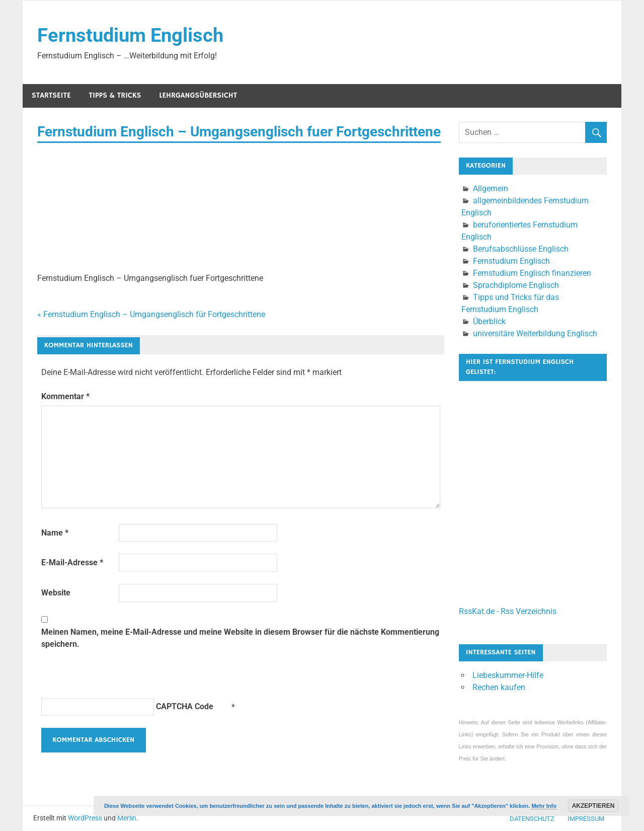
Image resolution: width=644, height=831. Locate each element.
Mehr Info (544, 806)
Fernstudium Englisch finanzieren (532, 273)
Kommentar (65, 396)
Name (55, 533)
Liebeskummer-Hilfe (508, 675)
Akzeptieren (593, 806)
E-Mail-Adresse (72, 562)
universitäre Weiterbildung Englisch (535, 333)
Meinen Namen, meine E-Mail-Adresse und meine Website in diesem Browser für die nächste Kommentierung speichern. (240, 638)
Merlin (127, 818)
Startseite (51, 95)
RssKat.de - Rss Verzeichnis (508, 611)
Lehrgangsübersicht (198, 95)
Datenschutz (532, 819)
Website (56, 593)
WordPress (85, 818)
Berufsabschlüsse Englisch (521, 249)
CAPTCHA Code (185, 706)
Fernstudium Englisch (130, 35)
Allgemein (491, 188)
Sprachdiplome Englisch (516, 285)
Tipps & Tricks (115, 95)
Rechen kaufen (499, 687)
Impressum (586, 819)
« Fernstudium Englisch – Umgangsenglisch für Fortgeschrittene (151, 314)
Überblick (489, 321)
